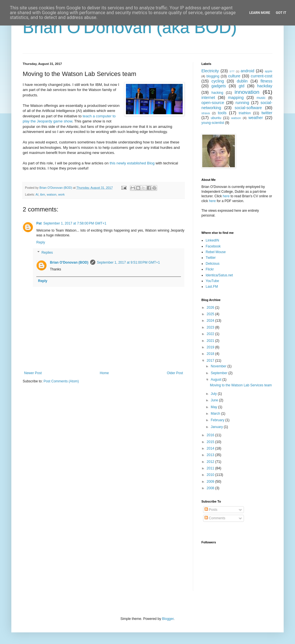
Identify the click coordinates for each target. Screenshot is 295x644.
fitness (266, 81)
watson (52, 194)
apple (269, 71)
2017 (211, 361)
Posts (211, 510)
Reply (41, 242)
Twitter (211, 258)
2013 (211, 455)
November (219, 366)
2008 (211, 488)
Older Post (175, 373)
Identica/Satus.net (219, 275)
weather (256, 118)
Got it (281, 13)
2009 (211, 482)
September (220, 373)
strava (206, 113)
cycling (218, 81)
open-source (213, 103)
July (214, 394)
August (217, 380)
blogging (213, 76)
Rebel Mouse (216, 252)
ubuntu (216, 118)
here (226, 196)
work (61, 194)
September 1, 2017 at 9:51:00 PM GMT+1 (128, 262)
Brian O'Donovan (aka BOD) (130, 27)
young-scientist (213, 123)
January (217, 427)
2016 (211, 435)
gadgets (219, 86)
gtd (241, 86)
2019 (211, 347)
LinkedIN (212, 240)
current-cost (262, 76)
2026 (211, 308)
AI (37, 194)
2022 (211, 334)
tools (222, 113)
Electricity (210, 71)
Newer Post (33, 373)
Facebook (213, 246)
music (261, 98)
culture (234, 76)
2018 (211, 354)
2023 (211, 327)
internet (208, 98)
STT (232, 71)
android (247, 71)
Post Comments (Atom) (61, 381)
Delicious (213, 264)
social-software (248, 108)
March (216, 414)
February (218, 420)
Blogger (168, 619)
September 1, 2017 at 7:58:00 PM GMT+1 (75, 223)
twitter (267, 113)
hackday (265, 86)
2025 (211, 314)
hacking (217, 93)
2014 (211, 448)
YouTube (212, 281)
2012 (211, 462)
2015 (211, 442)
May (214, 407)
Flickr (210, 269)
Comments (215, 518)
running (242, 103)
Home (104, 373)
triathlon (245, 113)
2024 (211, 321)
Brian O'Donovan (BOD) (69, 262)
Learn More (260, 13)
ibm (42, 194)
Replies (47, 253)
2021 (211, 341)
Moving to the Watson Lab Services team (241, 385)
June (215, 400)
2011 (211, 468)
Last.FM (212, 287)
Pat (39, 223)
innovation (247, 92)
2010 (211, 475)
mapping (236, 98)
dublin (242, 81)
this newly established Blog (132, 163)
